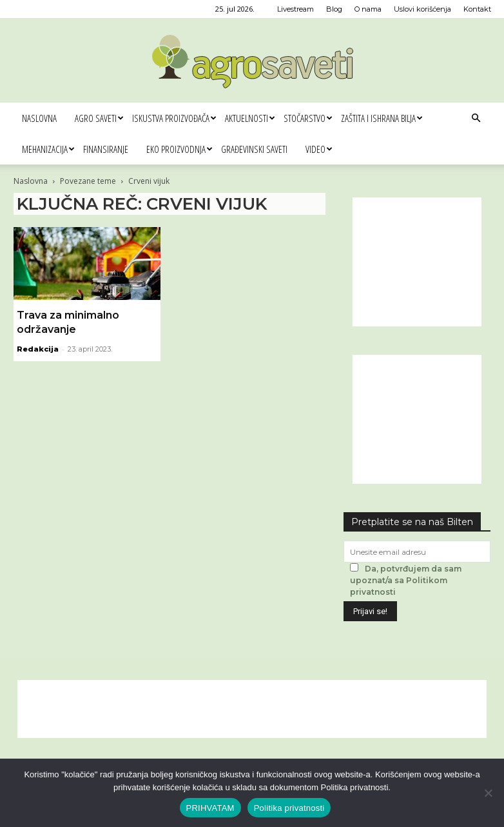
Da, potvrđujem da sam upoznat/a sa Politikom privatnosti (406, 580)
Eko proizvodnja (179, 149)
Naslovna (39, 118)
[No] (488, 793)
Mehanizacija (48, 149)
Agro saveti (99, 118)
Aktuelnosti (250, 118)
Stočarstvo (308, 118)
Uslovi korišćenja (422, 9)
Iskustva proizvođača (174, 118)
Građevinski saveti (254, 149)
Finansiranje (106, 149)
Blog (334, 9)
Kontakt (477, 9)
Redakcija (38, 349)
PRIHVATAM (210, 808)
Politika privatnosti (289, 808)
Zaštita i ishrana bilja (382, 118)
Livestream (296, 9)
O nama (368, 9)
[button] (476, 118)
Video (319, 149)
